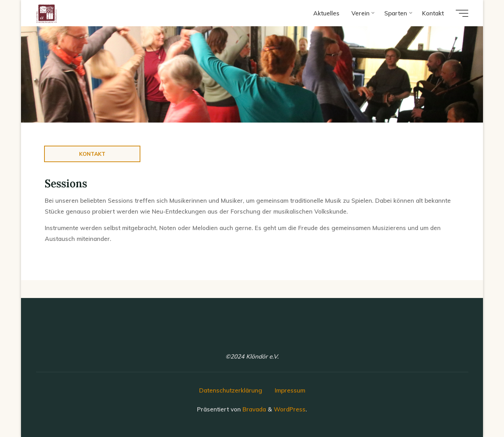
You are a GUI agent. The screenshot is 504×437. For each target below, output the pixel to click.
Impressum (290, 390)
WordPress (290, 409)
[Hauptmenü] (462, 13)
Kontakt (92, 154)
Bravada (253, 409)
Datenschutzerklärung (231, 390)
